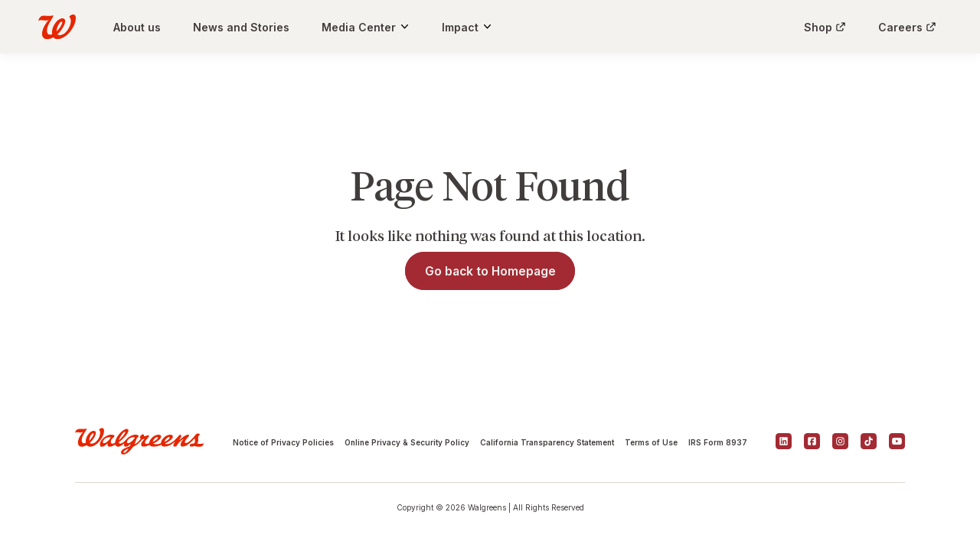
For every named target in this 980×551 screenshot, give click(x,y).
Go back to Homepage (490, 271)
